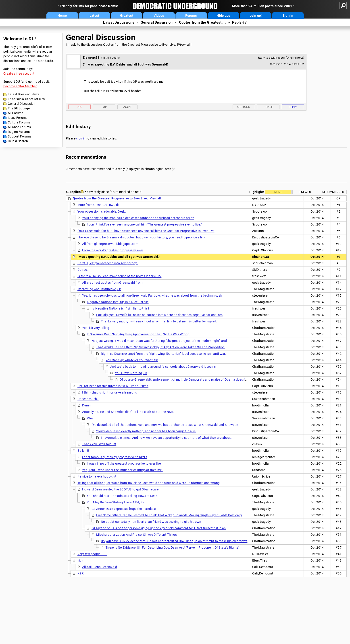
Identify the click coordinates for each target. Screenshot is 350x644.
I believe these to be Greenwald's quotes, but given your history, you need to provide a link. (142, 237)
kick (80, 560)
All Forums (16, 113)
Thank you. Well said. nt (99, 444)
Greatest (127, 16)
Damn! (87, 405)
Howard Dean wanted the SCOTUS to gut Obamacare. (121, 489)
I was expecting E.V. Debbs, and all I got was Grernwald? (119, 257)
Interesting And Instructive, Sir (99, 289)
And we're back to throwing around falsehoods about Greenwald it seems (163, 367)
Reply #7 (239, 22)
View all (184, 44)
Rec (79, 107)
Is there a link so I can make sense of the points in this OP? (119, 276)
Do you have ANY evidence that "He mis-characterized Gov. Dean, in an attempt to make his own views (174, 541)
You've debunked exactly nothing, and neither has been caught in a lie (146, 431)
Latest (94, 16)
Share (268, 107)
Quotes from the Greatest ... (202, 22)
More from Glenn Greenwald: (98, 205)
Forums (191, 16)
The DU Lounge (19, 108)
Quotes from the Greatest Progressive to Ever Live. (140, 45)
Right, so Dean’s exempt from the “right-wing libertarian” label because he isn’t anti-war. (164, 354)
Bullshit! (83, 451)
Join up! (256, 16)
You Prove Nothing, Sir (131, 373)
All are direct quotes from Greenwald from (112, 283)
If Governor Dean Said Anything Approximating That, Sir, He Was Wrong (138, 334)
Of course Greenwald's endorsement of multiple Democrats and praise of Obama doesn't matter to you (193, 379)
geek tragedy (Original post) (286, 58)
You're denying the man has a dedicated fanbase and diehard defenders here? (138, 218)
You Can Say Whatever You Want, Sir (132, 360)
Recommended (333, 192)
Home (62, 16)
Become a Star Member (20, 86)
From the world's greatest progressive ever (113, 250)
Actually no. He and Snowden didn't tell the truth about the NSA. (128, 412)
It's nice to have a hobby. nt (97, 476)
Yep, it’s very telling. (96, 328)
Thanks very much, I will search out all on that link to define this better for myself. (159, 321)
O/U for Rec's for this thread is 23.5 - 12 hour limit (113, 386)
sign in (81, 138)
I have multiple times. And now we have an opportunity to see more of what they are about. (166, 438)
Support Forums (20, 136)
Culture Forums (19, 122)
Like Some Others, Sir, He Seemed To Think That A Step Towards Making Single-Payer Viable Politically (169, 515)
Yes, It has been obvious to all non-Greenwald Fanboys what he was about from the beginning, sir (152, 295)
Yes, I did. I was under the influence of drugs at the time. (122, 470)
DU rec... (84, 270)
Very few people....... (92, 554)
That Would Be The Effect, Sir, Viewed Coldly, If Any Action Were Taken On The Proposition (160, 347)
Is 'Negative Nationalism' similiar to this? (120, 308)
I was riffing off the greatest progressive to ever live (124, 464)
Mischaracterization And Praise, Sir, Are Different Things (136, 535)
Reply (293, 107)
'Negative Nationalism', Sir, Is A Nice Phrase (118, 302)
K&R (81, 573)
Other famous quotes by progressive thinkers (115, 457)
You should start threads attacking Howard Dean (122, 496)
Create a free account (19, 74)
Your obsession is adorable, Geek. (102, 211)
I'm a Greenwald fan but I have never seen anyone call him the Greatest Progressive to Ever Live (146, 231)
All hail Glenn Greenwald (100, 567)
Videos (159, 16)
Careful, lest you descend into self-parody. (108, 263)
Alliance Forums (19, 127)
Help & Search (18, 141)
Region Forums (19, 132)
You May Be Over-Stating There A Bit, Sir (116, 502)
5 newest (306, 192)
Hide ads (223, 16)
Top (104, 107)
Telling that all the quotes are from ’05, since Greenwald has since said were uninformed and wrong (149, 483)
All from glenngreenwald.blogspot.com (110, 244)
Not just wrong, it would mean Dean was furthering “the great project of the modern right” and (159, 341)
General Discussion (157, 22)
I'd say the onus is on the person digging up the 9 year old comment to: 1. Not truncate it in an (159, 528)
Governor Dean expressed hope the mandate (124, 509)
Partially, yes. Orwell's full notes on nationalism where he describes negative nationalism (159, 315)
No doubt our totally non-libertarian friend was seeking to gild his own (151, 522)
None (278, 192)
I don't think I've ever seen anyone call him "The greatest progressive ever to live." (144, 224)
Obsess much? (88, 399)
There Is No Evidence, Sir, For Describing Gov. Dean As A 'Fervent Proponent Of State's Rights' (172, 548)
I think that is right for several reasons (109, 392)
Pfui (90, 418)
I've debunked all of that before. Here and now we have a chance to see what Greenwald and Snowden (165, 425)
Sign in (288, 16)
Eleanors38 (91, 57)
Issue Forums (18, 118)
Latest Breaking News (24, 94)
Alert (128, 107)
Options (244, 107)
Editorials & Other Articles (26, 99)
